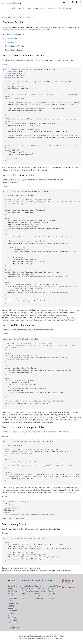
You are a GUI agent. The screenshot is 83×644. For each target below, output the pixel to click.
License (51, 598)
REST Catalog (13, 623)
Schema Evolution (15, 586)
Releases (36, 8)
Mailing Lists (40, 589)
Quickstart (22, 8)
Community (52, 8)
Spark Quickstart (28, 586)
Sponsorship (53, 593)
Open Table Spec (28, 591)
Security (51, 596)
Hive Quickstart (27, 589)
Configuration (52, 313)
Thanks (51, 591)
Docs (29, 8)
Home (14, 8)
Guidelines (39, 598)
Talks (23, 598)
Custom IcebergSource (14, 50)
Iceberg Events (40, 591)
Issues (37, 593)
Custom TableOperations (14, 34)
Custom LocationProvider (15, 46)
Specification (67, 8)
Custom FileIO (10, 42)
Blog (59, 8)
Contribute (39, 596)
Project (43, 8)
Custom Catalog (11, 38)
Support (38, 586)
